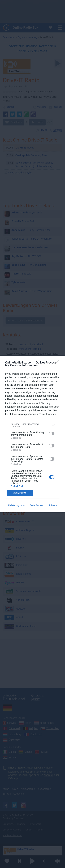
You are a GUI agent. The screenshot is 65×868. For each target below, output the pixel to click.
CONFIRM (20, 493)
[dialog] (32, 434)
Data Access (37, 505)
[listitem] (32, 425)
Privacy (53, 505)
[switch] (52, 434)
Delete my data (16, 505)
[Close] (58, 363)
